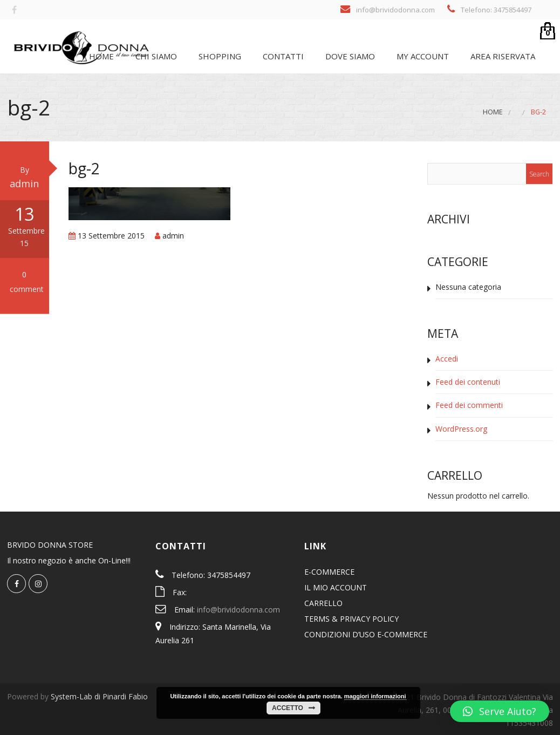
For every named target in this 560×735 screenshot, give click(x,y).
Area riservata (502, 56)
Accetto (288, 708)
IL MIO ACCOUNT (336, 587)
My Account (422, 56)
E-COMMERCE (329, 572)
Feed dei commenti (469, 405)
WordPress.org (461, 429)
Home (100, 56)
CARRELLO (323, 603)
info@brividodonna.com (238, 610)
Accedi (447, 359)
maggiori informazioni (375, 696)
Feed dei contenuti (468, 382)
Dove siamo (349, 56)
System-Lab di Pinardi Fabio (99, 696)
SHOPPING (219, 56)
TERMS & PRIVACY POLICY (351, 619)
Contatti (282, 56)
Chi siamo (155, 56)
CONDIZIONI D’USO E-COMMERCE (366, 634)
